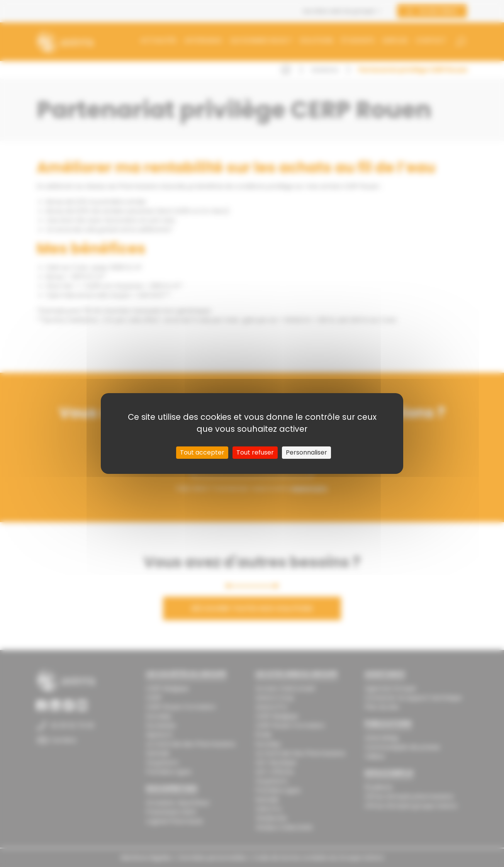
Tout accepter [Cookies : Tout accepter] (202, 452)
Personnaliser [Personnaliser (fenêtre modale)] (306, 452)
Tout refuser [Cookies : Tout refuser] (255, 452)
